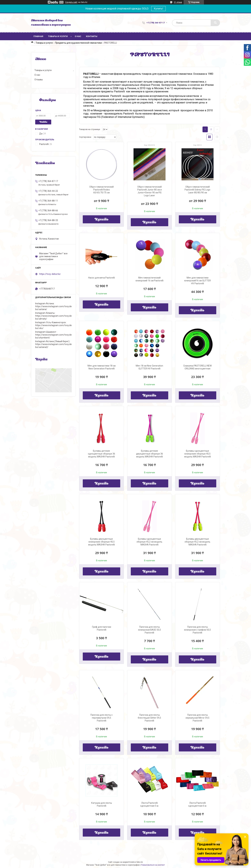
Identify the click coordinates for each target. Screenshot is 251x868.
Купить (102, 220)
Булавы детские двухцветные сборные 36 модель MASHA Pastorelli (150, 454)
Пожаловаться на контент (153, 865)
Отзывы (39, 80)
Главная (38, 36)
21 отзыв (178, 2)
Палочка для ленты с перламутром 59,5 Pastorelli (101, 718)
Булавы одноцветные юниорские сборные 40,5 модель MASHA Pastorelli (198, 454)
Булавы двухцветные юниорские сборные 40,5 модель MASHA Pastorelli (101, 542)
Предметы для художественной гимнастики (78, 43)
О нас (78, 36)
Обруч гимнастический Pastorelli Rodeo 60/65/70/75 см (101, 190)
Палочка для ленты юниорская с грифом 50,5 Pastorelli (197, 630)
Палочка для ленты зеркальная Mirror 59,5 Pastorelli (197, 718)
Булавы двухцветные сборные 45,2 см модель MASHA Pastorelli (197, 542)
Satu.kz (140, 862)
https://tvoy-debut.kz (50, 274)
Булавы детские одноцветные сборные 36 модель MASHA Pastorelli (101, 454)
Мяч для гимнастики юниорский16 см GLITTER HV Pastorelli (198, 281)
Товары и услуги (58, 36)
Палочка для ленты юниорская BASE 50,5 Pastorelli (150, 630)
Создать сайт (71, 2)
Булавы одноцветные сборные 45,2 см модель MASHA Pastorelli (149, 542)
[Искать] (215, 23)
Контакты (92, 36)
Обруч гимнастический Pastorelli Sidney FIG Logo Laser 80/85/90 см (197, 190)
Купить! (158, 9)
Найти (43, 122)
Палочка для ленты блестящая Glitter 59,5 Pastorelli (149, 718)
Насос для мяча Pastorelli (101, 278)
